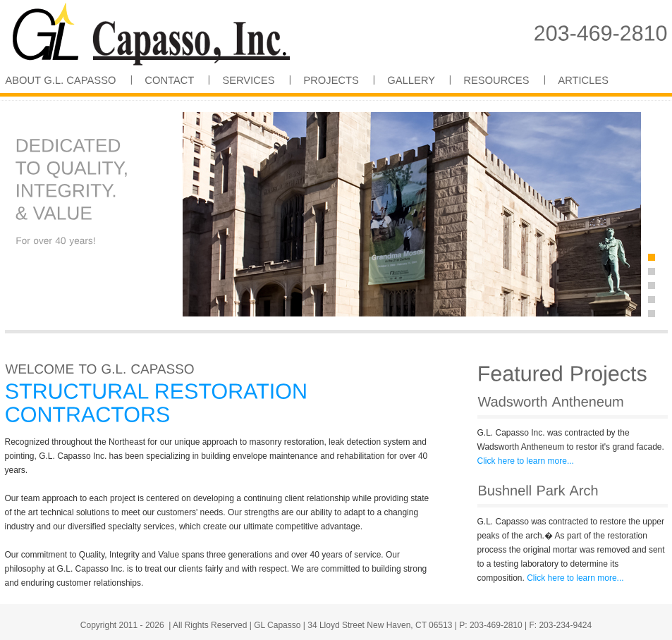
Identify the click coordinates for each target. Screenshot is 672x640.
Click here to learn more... (526, 461)
